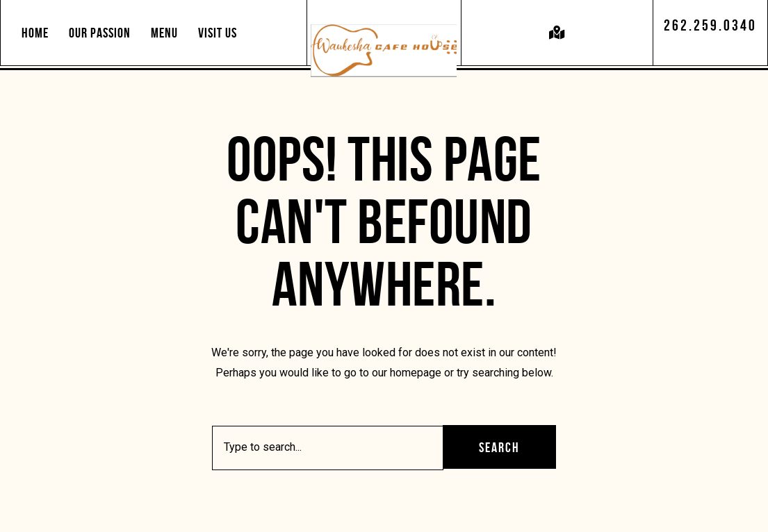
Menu (164, 33)
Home (35, 33)
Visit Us (218, 33)
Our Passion (100, 33)
